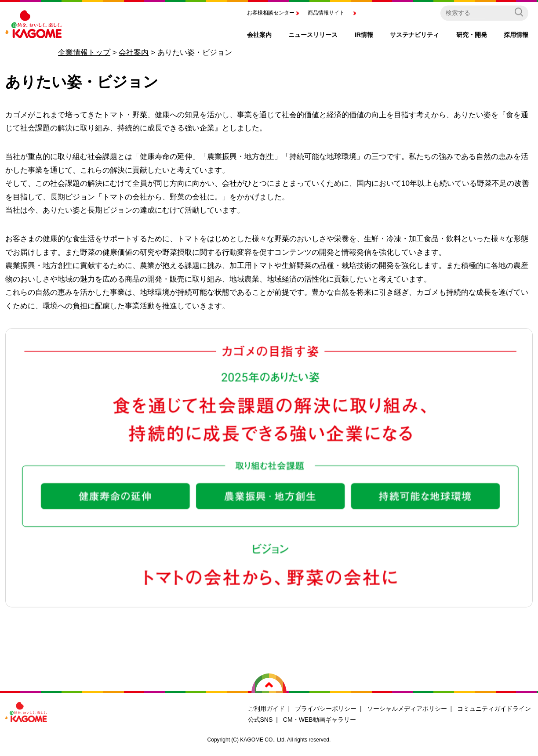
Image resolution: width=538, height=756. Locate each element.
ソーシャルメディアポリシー (407, 709)
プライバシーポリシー (326, 709)
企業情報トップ (84, 52)
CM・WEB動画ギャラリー (320, 720)
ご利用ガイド (266, 709)
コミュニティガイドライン (494, 709)
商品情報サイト (326, 13)
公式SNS (260, 720)
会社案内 (134, 52)
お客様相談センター (271, 13)
